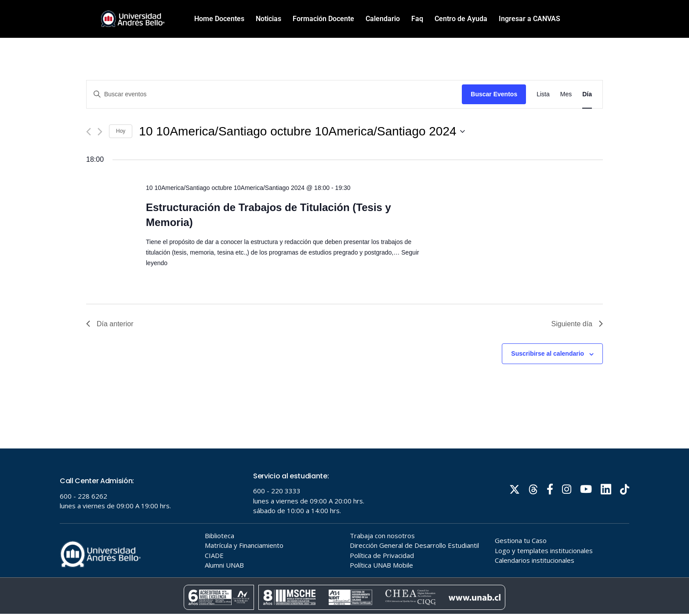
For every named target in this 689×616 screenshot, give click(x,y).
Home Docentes (219, 19)
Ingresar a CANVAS (529, 19)
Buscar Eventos (494, 94)
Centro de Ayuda (461, 19)
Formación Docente (323, 19)
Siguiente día (577, 324)
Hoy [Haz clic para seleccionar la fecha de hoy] (121, 131)
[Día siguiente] (100, 132)
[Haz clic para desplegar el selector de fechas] (302, 131)
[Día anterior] (89, 132)
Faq (417, 19)
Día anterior (110, 324)
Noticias (268, 19)
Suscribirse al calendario (548, 354)
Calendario (383, 19)
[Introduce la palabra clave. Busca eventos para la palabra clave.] (274, 94)
